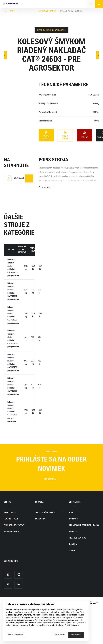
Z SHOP (72, 587)
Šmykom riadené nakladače (51, 30)
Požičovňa (40, 555)
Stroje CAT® (10, 549)
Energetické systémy (14, 561)
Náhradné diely (11, 568)
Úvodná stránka (47, 11)
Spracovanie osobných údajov (84, 561)
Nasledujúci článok (98, 55)
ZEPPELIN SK (75, 538)
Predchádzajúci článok (5, 55)
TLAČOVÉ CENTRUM (78, 574)
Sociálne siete (11, 597)
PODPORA (39, 538)
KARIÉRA (73, 580)
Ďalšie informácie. (73, 625)
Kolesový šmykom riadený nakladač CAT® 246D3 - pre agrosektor (72, 11)
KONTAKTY (74, 555)
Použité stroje (11, 555)
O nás (72, 549)
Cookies (73, 568)
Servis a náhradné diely (47, 549)
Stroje (7, 538)
